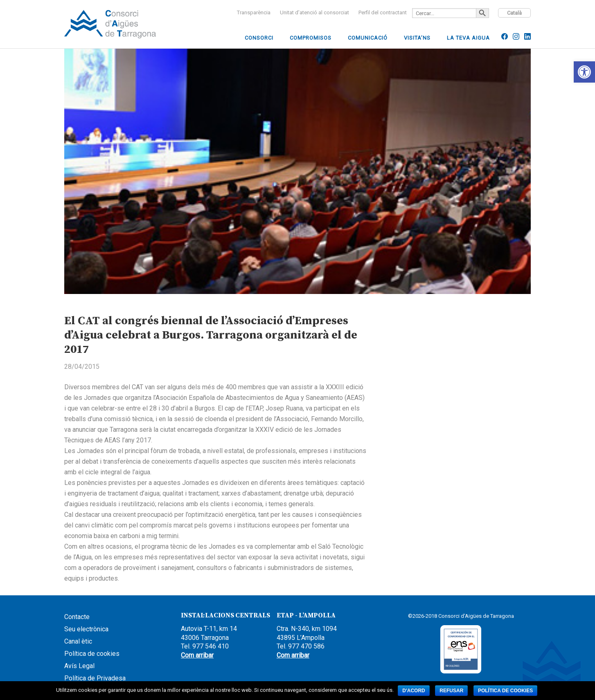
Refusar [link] (451, 691)
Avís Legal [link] (79, 666)
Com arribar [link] (197, 655)
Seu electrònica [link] (86, 629)
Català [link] (514, 13)
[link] (584, 72)
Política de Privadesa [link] (95, 678)
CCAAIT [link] (126, 24)
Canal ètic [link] (78, 641)
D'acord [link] (414, 691)
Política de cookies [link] (92, 654)
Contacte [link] (77, 617)
